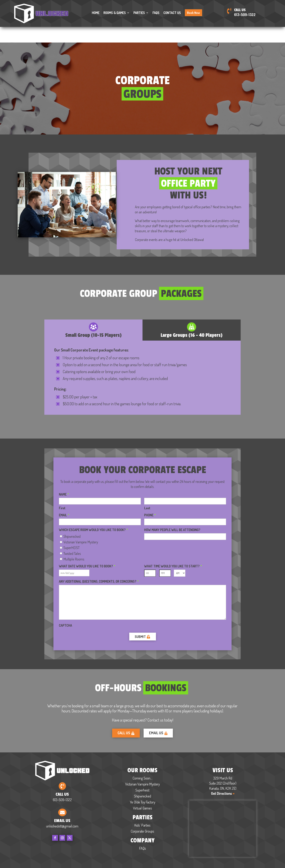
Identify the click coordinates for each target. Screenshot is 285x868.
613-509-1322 (245, 15)
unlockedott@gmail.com (62, 810)
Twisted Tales (72, 537)
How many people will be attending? (172, 513)
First (62, 491)
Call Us (126, 717)
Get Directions (223, 777)
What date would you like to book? (87, 550)
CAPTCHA (65, 609)
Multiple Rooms (74, 542)
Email (64, 499)
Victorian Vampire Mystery (81, 525)
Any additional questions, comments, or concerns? (99, 565)
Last (147, 491)
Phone (150, 499)
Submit (140, 620)
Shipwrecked (72, 520)
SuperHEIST (72, 531)
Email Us (158, 717)
